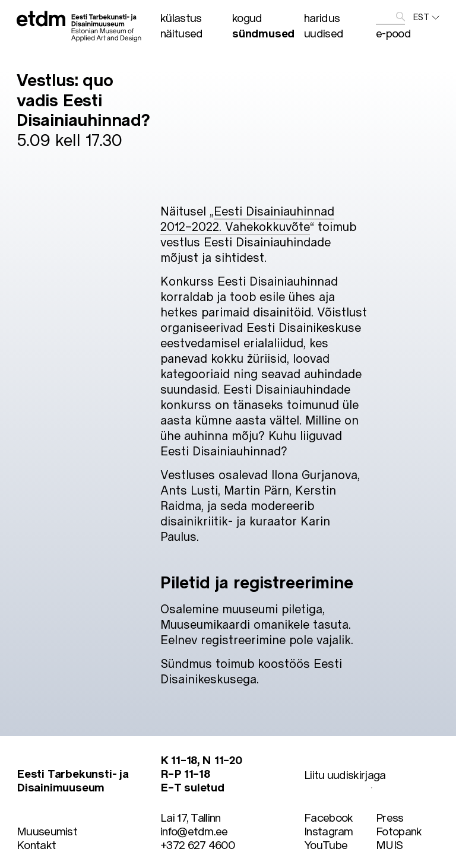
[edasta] (400, 17)
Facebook (328, 817)
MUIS (389, 845)
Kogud (247, 18)
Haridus (322, 18)
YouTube (326, 845)
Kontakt (36, 845)
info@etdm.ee (194, 831)
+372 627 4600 (197, 845)
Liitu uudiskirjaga (345, 774)
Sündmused (263, 33)
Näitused (181, 33)
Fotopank (399, 831)
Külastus (181, 18)
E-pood (393, 33)
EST (426, 17)
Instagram (329, 831)
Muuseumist (47, 831)
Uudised (324, 33)
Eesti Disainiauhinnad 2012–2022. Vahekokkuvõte (247, 218)
